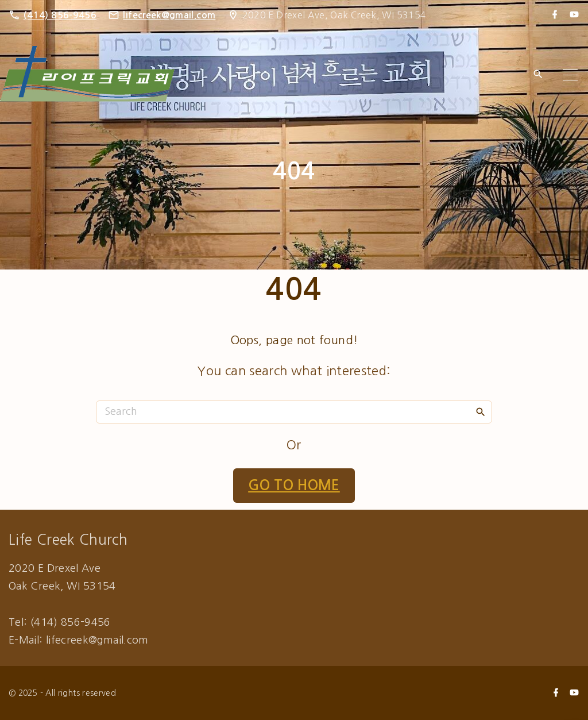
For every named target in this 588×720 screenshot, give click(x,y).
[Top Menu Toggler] (570, 75)
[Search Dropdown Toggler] (538, 75)
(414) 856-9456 (60, 15)
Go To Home (294, 486)
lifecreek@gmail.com (169, 15)
